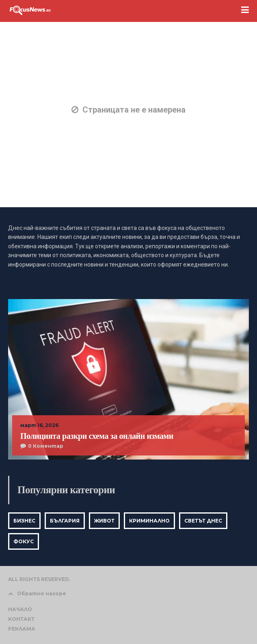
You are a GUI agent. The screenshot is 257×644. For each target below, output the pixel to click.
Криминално (149, 521)
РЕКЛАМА (22, 629)
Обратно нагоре (37, 593)
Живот (104, 521)
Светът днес (203, 521)
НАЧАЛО (20, 609)
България (65, 521)
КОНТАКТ (21, 619)
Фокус (24, 541)
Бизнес (24, 521)
